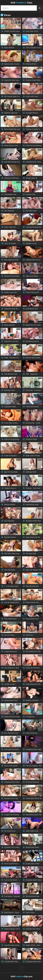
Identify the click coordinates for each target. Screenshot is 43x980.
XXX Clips (21, 3)
